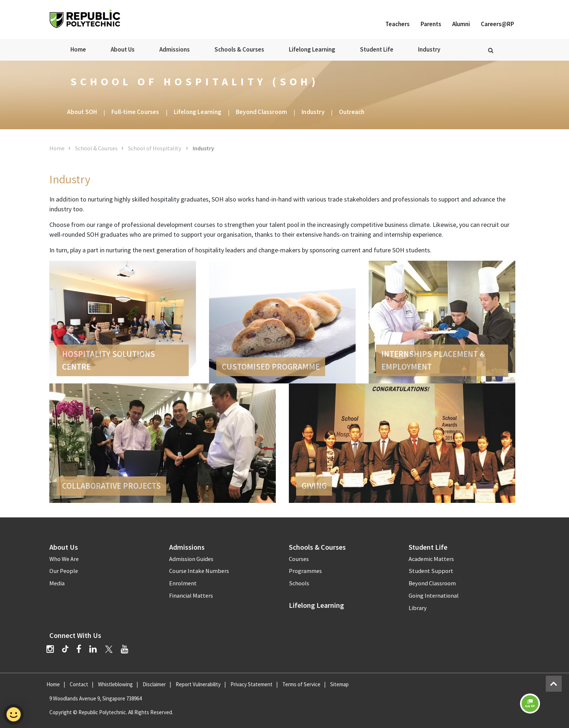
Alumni (461, 24)
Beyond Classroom (261, 112)
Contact (79, 684)
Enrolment (183, 583)
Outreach (352, 112)
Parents (431, 24)
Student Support (431, 571)
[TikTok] (69, 650)
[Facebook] (79, 649)
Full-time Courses (135, 112)
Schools (299, 583)
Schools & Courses (239, 49)
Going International (434, 596)
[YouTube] (125, 649)
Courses (299, 559)
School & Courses (96, 148)
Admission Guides (191, 559)
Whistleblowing (115, 684)
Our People (64, 571)
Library (418, 608)
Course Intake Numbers (199, 571)
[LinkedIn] (93, 649)
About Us (123, 49)
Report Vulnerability (198, 684)
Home (78, 49)
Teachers (398, 24)
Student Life (377, 49)
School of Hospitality (155, 148)
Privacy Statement (251, 684)
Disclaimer (154, 684)
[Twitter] (109, 649)
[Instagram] (50, 649)
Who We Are (64, 559)
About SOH (82, 112)
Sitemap (339, 684)
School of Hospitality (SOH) (195, 81)
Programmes (305, 571)
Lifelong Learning (312, 49)
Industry (429, 49)
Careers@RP (498, 24)
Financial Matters (191, 596)
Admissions (175, 49)
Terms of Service (301, 684)
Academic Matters (431, 559)
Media (57, 583)
